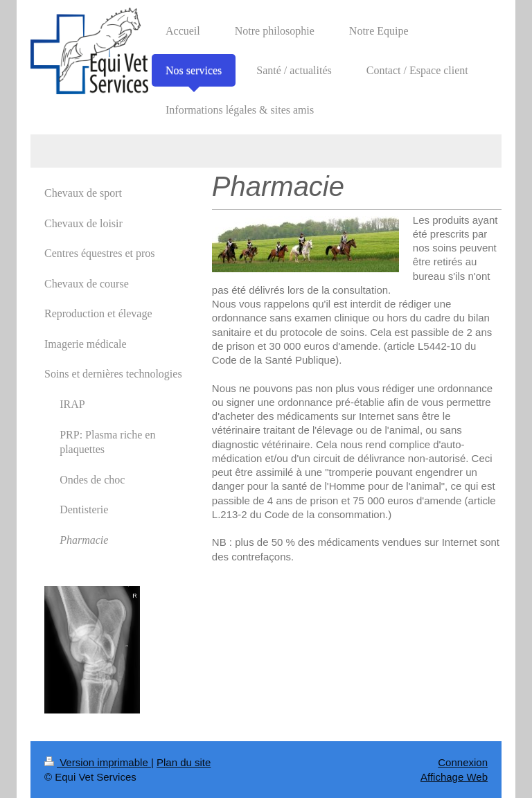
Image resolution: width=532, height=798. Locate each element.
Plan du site (184, 762)
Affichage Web (454, 777)
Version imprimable (98, 762)
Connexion (463, 762)
